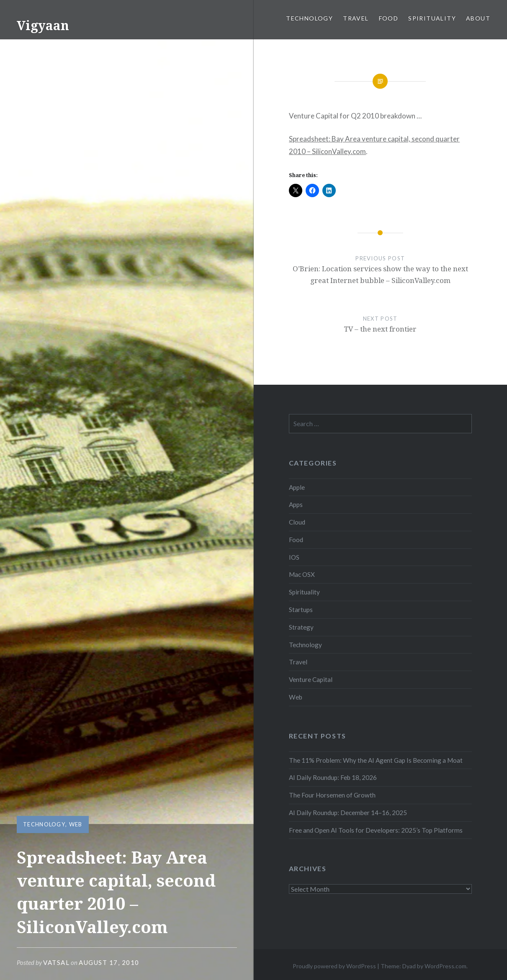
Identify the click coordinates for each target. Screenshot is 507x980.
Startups (301, 610)
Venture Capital (311, 679)
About (478, 18)
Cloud (297, 522)
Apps (296, 504)
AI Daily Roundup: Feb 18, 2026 (333, 777)
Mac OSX (302, 574)
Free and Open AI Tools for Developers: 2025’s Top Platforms (376, 830)
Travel (356, 18)
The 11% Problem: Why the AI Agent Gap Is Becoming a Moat (376, 760)
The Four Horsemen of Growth (332, 795)
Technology (309, 18)
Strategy (301, 627)
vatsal (56, 962)
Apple (297, 487)
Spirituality (432, 18)
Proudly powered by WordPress (334, 966)
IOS (294, 557)
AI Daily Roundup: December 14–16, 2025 (348, 813)
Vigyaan (43, 25)
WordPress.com (445, 966)
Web (76, 824)
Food (389, 18)
